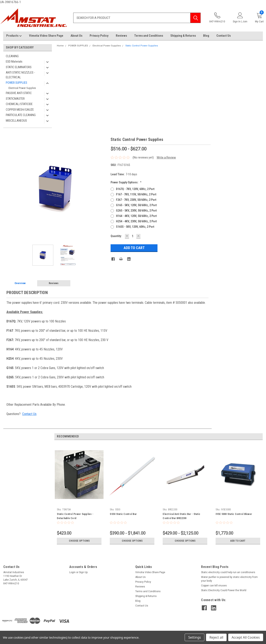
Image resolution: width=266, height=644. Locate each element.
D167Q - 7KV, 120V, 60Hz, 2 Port (135, 189)
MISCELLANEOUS (16, 121)
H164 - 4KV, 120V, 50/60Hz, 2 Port (136, 216)
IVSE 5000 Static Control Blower (234, 514)
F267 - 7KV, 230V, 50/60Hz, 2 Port (136, 200)
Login (72, 572)
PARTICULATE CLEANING (21, 115)
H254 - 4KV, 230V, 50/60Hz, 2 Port (136, 221)
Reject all (216, 637)
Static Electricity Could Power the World (224, 590)
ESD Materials (14, 62)
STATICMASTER (15, 99)
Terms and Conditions (149, 36)
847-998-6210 (217, 18)
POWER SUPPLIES (16, 83)
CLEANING (12, 56)
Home (60, 46)
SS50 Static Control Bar (123, 514)
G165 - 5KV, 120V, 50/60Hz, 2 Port (136, 205)
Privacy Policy (99, 36)
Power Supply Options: (126, 182)
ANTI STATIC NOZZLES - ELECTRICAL (20, 75)
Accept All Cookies (246, 637)
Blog (206, 36)
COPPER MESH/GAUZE (20, 110)
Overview (20, 283)
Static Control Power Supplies (142, 46)
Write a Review (166, 157)
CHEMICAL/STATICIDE (19, 104)
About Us (76, 36)
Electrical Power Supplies (22, 88)
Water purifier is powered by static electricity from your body (229, 579)
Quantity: (116, 236)
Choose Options (79, 541)
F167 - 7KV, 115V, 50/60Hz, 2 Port (136, 194)
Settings (195, 637)
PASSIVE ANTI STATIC (19, 93)
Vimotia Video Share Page (46, 36)
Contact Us (224, 36)
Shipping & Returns (183, 36)
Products (14, 36)
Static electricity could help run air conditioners (228, 572)
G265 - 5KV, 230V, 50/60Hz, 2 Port (136, 211)
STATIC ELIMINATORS (19, 67)
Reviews (121, 36)
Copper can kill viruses (214, 586)
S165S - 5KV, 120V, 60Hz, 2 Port (135, 227)
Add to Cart (238, 541)
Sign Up (83, 572)
